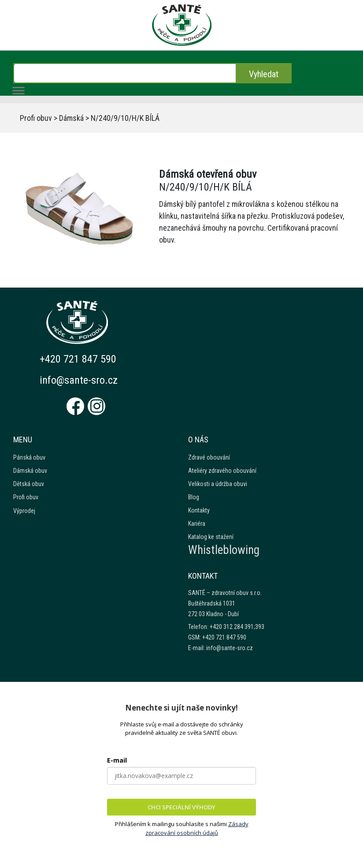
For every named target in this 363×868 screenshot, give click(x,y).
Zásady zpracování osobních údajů (197, 828)
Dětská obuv (29, 484)
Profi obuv (36, 118)
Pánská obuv (29, 457)
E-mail (117, 760)
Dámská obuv (30, 471)
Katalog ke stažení (211, 537)
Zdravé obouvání (209, 457)
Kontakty (199, 510)
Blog (194, 497)
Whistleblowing (224, 550)
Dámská (71, 118)
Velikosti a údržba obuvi (218, 484)
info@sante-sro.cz (79, 380)
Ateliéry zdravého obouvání (222, 471)
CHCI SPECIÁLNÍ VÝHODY (181, 807)
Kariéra (197, 524)
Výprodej (24, 511)
